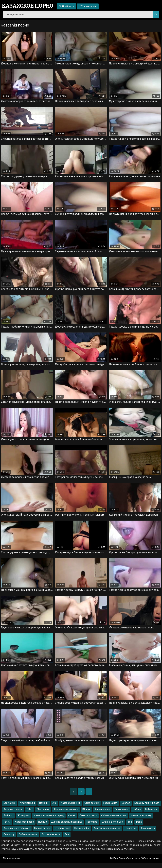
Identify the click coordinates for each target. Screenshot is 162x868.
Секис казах (122, 814)
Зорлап (126, 808)
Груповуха (130, 833)
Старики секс (62, 833)
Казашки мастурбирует (17, 833)
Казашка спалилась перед (49, 821)
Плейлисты (71, 6)
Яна (67, 840)
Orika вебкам (92, 808)
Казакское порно (24, 827)
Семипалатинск (88, 821)
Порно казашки (11, 863)
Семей (72, 821)
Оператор (9, 840)
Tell (130, 827)
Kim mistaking (27, 808)
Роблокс (8, 821)
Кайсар (137, 814)
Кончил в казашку (141, 821)
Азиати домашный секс (107, 833)
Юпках (86, 814)
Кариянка (92, 827)
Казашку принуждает (147, 808)
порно (29, 6)
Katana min (151, 814)
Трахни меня (148, 833)
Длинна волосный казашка (67, 827)
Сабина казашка (28, 840)
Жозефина (23, 821)
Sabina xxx (9, 808)
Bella (139, 827)
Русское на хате (51, 840)
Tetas (29, 814)
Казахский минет (70, 808)
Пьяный (43, 827)
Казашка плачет (13, 814)
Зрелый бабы (82, 833)
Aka (54, 808)
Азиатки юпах (102, 814)
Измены (44, 808)
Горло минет (110, 808)
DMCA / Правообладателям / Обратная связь (135, 863)
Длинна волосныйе (113, 827)
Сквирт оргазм (42, 833)
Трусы (7, 827)
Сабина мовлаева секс (114, 821)
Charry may (43, 814)
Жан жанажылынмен (66, 814)
